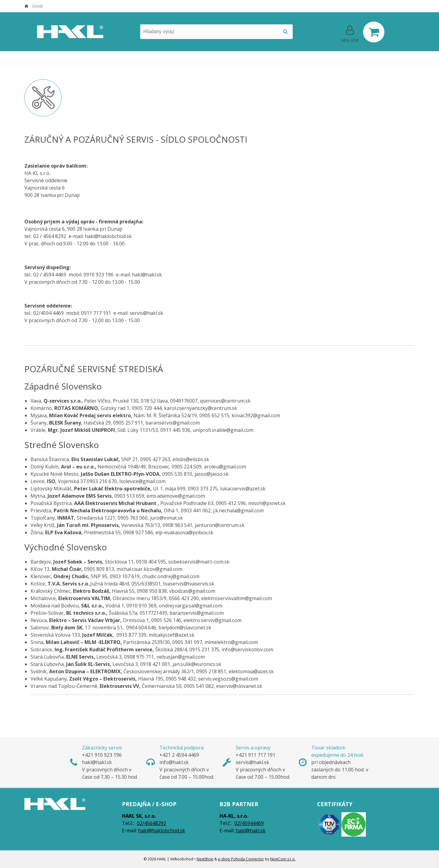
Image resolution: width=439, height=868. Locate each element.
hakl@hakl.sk (251, 831)
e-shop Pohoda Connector (241, 859)
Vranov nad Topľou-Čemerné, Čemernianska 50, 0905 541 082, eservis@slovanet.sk (223, 697)
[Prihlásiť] (350, 33)
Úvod (37, 6)
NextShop (205, 859)
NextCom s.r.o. (283, 859)
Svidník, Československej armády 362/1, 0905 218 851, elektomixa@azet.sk (152, 671)
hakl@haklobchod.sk (162, 831)
